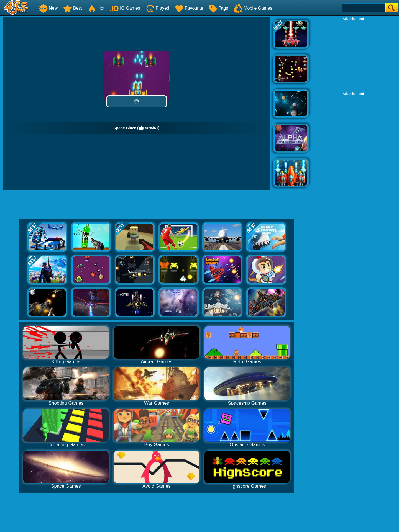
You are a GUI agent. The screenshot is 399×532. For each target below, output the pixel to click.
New (48, 8)
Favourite (189, 8)
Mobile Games (253, 8)
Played (158, 8)
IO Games (125, 8)
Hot (96, 8)
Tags (218, 8)
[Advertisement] (353, 56)
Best (73, 8)
